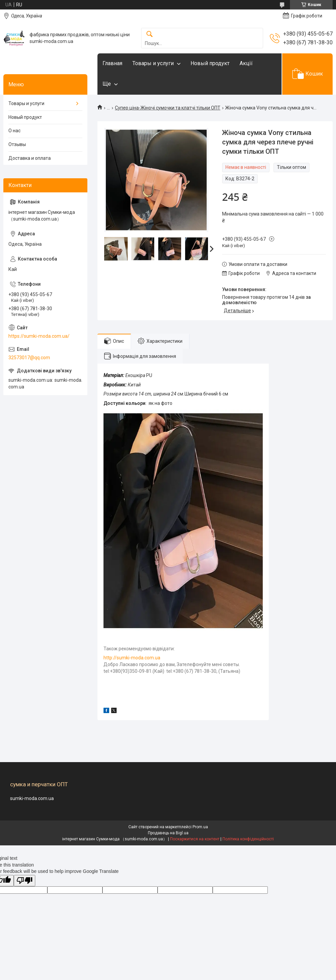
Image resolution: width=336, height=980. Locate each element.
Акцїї (246, 63)
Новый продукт (210, 63)
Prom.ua (200, 827)
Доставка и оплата (30, 158)
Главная (112, 63)
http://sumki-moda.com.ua (132, 658)
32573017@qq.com (29, 358)
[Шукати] (150, 34)
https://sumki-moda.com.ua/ (39, 336)
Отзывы (17, 144)
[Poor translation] (25, 881)
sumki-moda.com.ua (32, 798)
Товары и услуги (153, 63)
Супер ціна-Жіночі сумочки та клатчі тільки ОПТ (168, 108)
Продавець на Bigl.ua (168, 833)
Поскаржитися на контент (195, 839)
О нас (14, 131)
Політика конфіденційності (248, 839)
